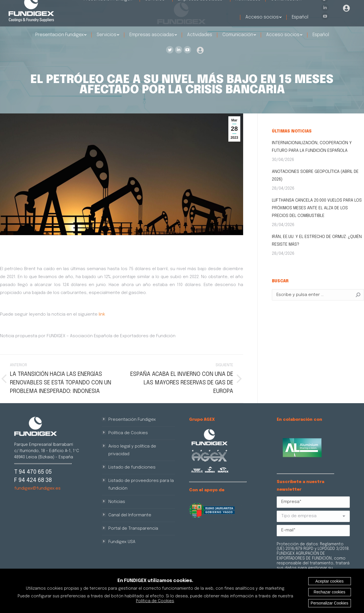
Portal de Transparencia (133, 529)
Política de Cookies (128, 433)
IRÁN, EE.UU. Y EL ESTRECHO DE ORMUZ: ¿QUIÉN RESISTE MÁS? (317, 241)
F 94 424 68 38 (33, 480)
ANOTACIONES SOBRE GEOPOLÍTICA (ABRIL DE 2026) (315, 176)
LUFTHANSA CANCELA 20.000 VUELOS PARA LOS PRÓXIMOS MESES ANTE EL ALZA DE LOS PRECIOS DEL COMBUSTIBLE (317, 208)
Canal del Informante (130, 515)
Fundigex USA (122, 542)
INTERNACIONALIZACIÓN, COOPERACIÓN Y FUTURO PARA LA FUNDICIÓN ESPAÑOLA (312, 147)
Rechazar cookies (329, 592)
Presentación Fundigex (132, 420)
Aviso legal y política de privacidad (132, 450)
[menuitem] (61, 35)
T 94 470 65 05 (33, 472)
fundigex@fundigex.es (37, 488)
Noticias (117, 502)
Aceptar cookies (330, 581)
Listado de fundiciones (132, 467)
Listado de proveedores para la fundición (141, 485)
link (102, 314)
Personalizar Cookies (329, 603)
